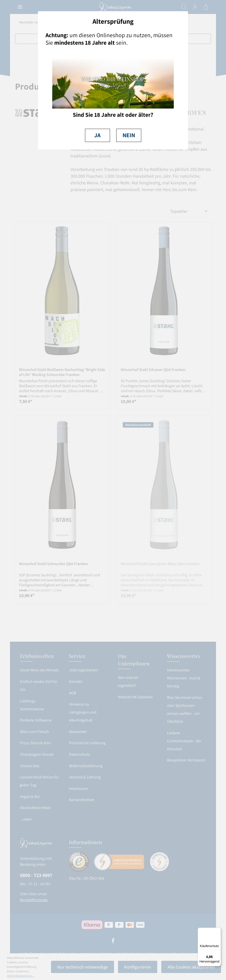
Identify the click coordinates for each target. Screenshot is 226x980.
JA (97, 135)
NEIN (129, 135)
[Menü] (218, 931)
